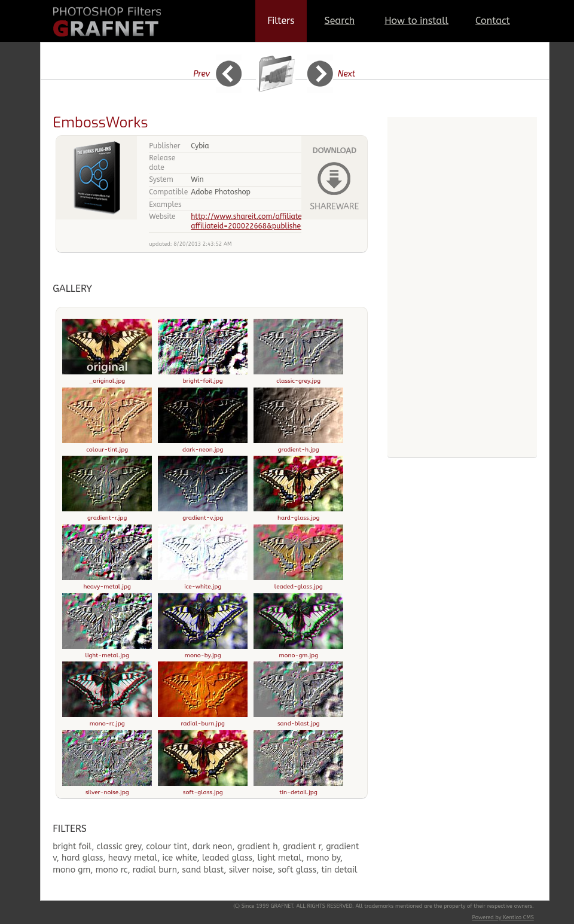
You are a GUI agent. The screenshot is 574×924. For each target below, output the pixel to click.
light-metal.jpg (107, 652)
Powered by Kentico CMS (503, 917)
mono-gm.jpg (298, 652)
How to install (416, 21)
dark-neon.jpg (203, 446)
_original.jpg (107, 377)
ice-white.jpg (203, 583)
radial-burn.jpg (203, 720)
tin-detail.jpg (298, 789)
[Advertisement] (462, 377)
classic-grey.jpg (298, 377)
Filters (281, 21)
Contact (493, 21)
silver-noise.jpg (107, 789)
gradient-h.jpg (298, 446)
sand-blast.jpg (298, 720)
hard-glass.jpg (298, 514)
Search (340, 21)
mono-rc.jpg (107, 720)
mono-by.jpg (203, 652)
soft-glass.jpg (203, 789)
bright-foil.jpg (203, 377)
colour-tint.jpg (107, 446)
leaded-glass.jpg (298, 583)
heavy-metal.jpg (107, 583)
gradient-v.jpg (203, 514)
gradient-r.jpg (107, 514)
